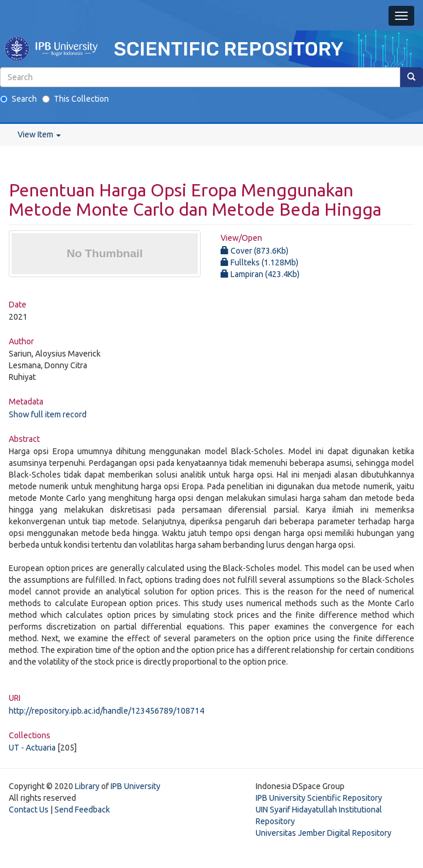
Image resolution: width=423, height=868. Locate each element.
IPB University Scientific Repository (319, 798)
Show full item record (48, 414)
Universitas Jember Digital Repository (324, 833)
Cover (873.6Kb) (255, 251)
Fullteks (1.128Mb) (259, 262)
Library (87, 786)
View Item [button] (39, 134)
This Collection (75, 99)
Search (18, 99)
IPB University (135, 786)
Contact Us (29, 810)
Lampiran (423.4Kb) (260, 274)
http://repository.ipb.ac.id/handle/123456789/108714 (106, 711)
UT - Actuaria (32, 748)
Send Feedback (82, 810)
